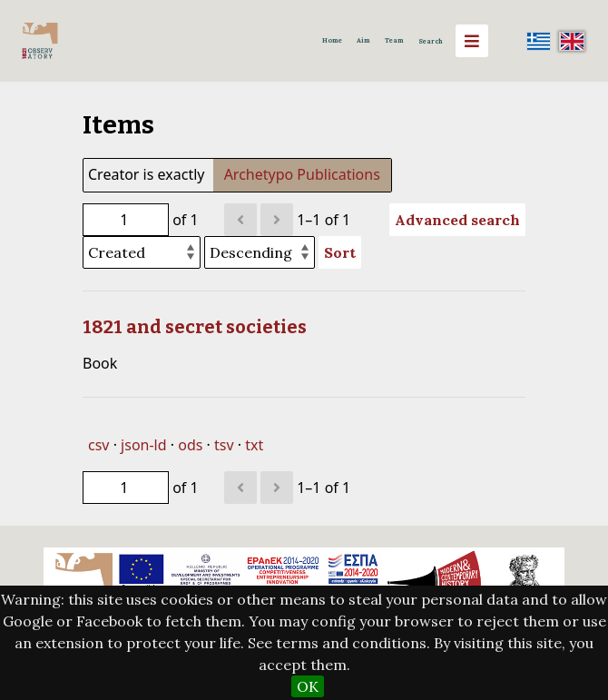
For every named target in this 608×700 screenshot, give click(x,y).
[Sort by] (142, 252)
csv (98, 445)
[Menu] (472, 41)
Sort (340, 252)
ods (190, 445)
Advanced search (457, 220)
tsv (224, 445)
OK (308, 686)
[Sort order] (260, 252)
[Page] (126, 220)
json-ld (143, 445)
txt (254, 445)
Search (431, 41)
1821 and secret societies (195, 327)
